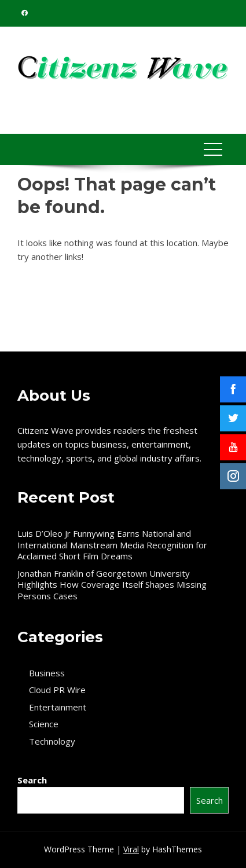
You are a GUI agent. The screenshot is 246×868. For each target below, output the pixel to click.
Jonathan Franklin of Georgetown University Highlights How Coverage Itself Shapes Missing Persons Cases (112, 585)
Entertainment (58, 707)
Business (47, 673)
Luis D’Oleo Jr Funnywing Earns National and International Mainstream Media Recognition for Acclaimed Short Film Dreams (112, 545)
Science (44, 724)
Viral (131, 849)
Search (32, 780)
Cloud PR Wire (57, 690)
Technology (52, 741)
